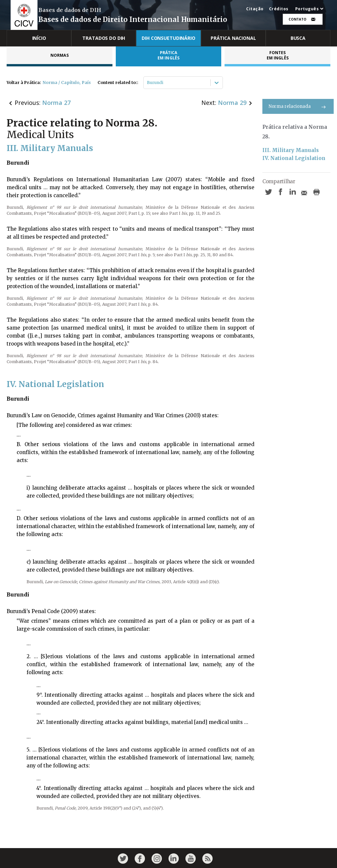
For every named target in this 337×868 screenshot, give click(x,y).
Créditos (279, 9)
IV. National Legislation (294, 158)
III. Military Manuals (291, 150)
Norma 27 (56, 103)
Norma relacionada (298, 106)
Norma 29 (232, 103)
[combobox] (147, 83)
